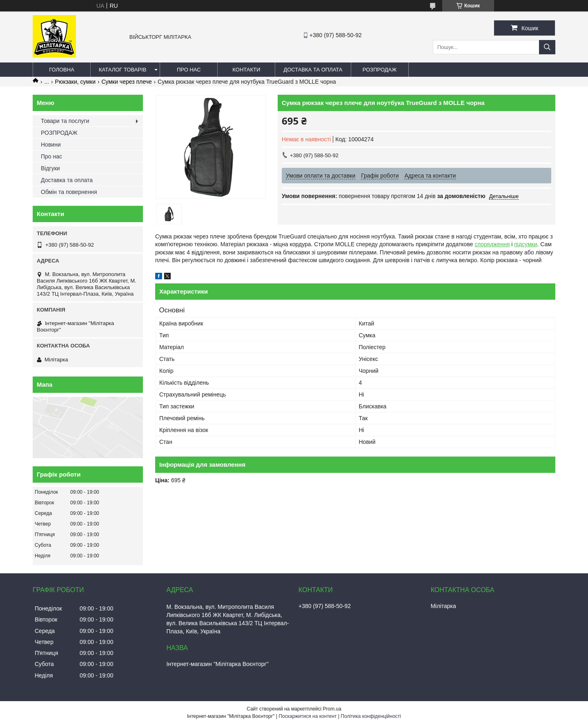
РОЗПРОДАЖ (380, 70)
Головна (62, 70)
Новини (51, 145)
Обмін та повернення (69, 192)
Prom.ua (332, 709)
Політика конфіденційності (371, 716)
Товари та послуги (65, 121)
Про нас (189, 70)
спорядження (492, 244)
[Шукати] (547, 47)
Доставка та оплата (313, 70)
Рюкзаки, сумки (75, 82)
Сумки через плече (126, 82)
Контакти (246, 70)
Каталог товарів (122, 70)
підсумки (526, 244)
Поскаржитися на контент (307, 716)
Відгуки (50, 168)
